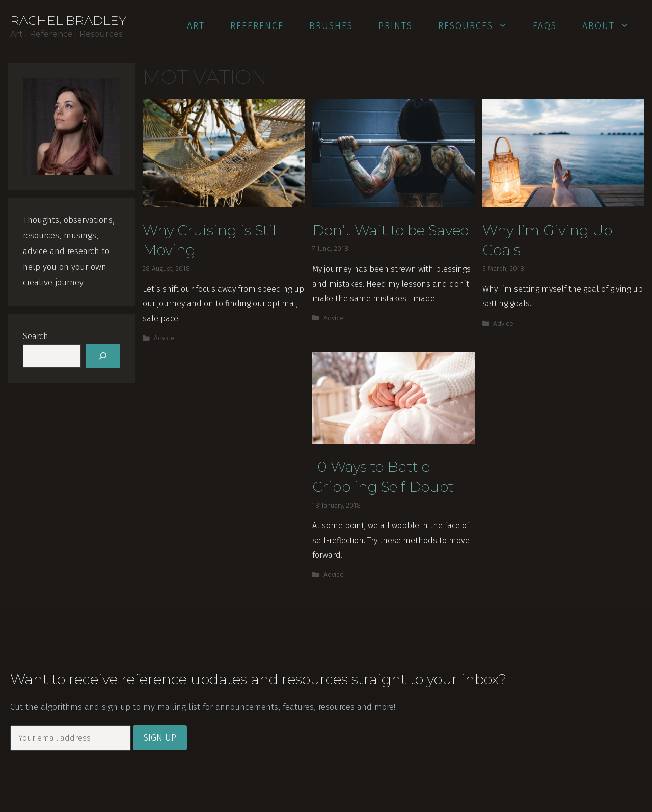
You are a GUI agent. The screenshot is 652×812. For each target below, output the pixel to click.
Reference (257, 26)
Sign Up (160, 738)
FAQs (545, 26)
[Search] (103, 356)
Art (196, 26)
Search (36, 336)
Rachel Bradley (68, 20)
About (612, 26)
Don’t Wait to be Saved (391, 230)
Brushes (331, 26)
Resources (479, 26)
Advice (164, 338)
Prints (396, 26)
